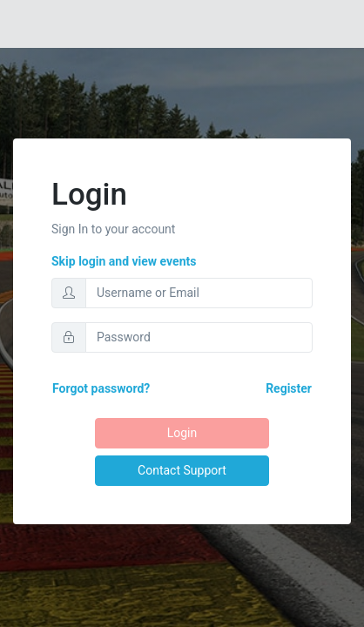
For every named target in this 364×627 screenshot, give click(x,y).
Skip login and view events (124, 261)
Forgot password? (101, 388)
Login (182, 433)
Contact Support (182, 470)
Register (289, 388)
